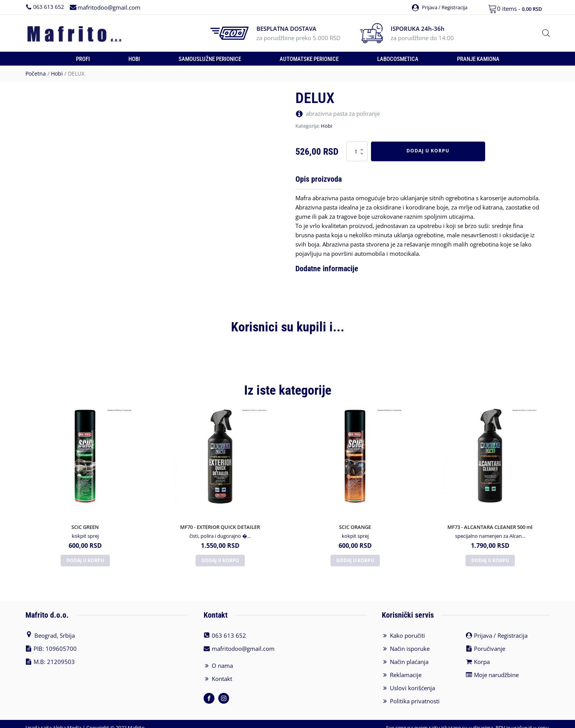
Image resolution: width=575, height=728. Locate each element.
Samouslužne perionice (210, 59)
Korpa (482, 655)
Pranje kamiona (478, 59)
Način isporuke (410, 642)
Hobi (134, 59)
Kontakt (222, 672)
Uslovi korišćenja (412, 681)
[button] (438, 7)
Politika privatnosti (415, 694)
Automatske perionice (309, 59)
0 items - (520, 8)
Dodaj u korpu (428, 151)
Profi (83, 59)
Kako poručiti (407, 628)
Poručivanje (490, 642)
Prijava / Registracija (501, 628)
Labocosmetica (398, 59)
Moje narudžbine (496, 668)
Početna (36, 73)
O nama (222, 659)
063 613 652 (49, 7)
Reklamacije (406, 668)
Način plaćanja (409, 655)
